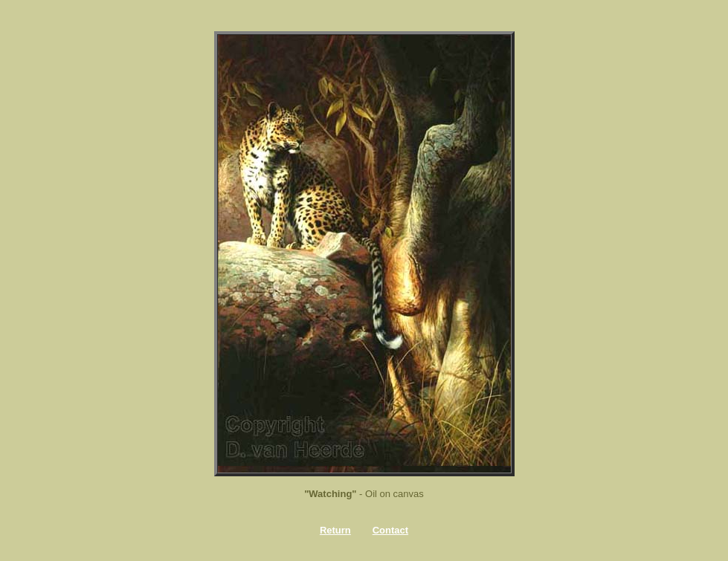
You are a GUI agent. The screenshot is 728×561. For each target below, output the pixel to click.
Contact (390, 530)
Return (335, 530)
